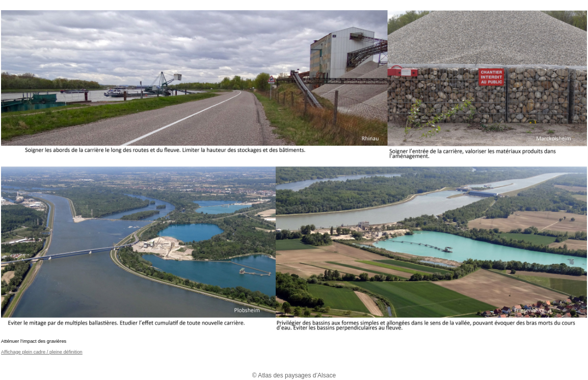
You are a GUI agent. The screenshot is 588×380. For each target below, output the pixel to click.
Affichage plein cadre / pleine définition (42, 352)
